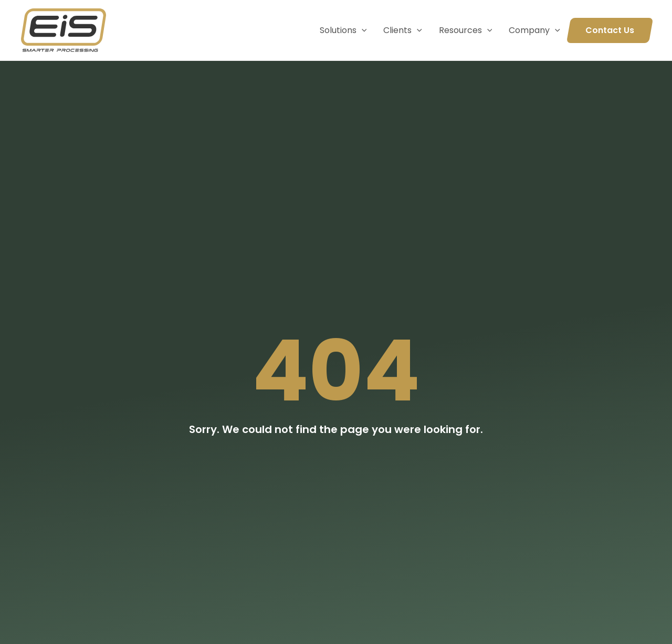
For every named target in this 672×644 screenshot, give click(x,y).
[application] (362, 30)
